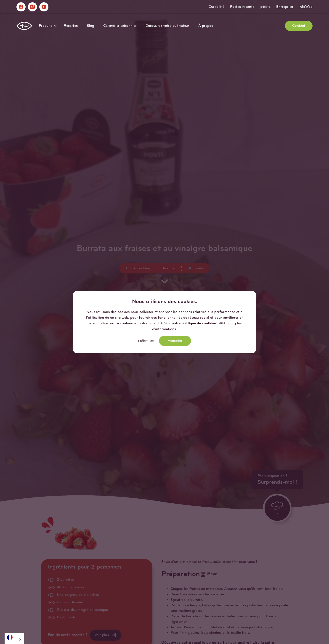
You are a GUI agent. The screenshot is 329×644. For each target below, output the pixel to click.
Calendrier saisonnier (120, 26)
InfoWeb (306, 7)
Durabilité (216, 7)
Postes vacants (242, 7)
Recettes (71, 26)
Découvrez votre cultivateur (167, 26)
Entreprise (285, 7)
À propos (206, 26)
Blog (90, 26)
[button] (47, 26)
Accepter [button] (175, 341)
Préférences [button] (147, 341)
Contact (299, 26)
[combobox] (14, 638)
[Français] (14, 637)
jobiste (265, 7)
